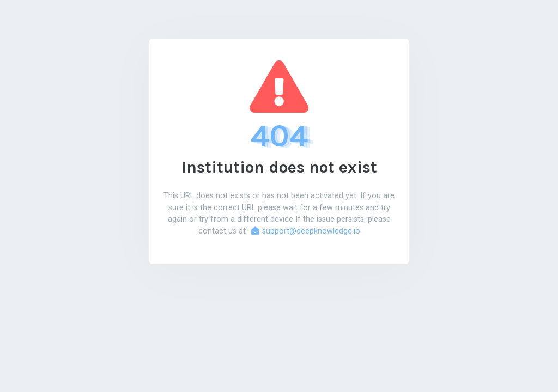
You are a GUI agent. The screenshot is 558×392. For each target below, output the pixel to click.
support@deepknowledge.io (306, 231)
